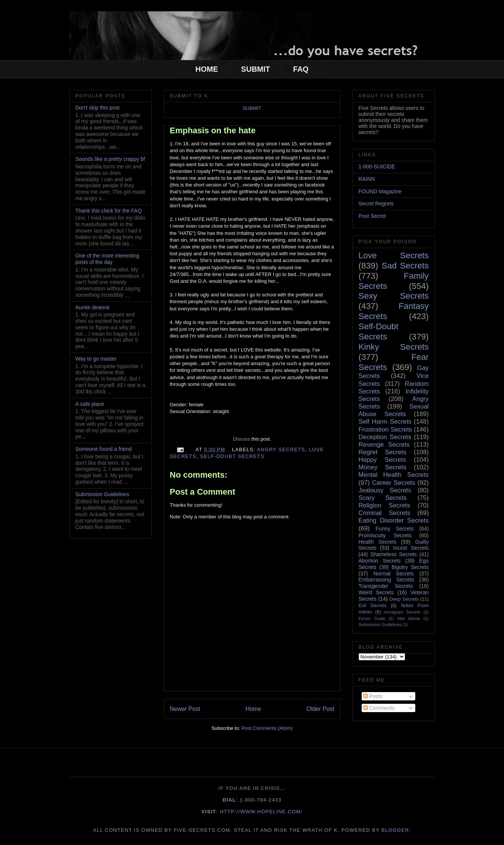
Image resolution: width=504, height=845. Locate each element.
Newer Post (185, 709)
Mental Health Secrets (394, 475)
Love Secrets (394, 255)
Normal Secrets (394, 574)
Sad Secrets (405, 266)
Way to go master (96, 359)
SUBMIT (256, 69)
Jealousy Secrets (385, 490)
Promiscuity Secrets (385, 535)
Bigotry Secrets (410, 567)
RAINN (367, 179)
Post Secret (372, 216)
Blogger (395, 830)
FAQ (301, 69)
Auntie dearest (92, 307)
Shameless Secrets (394, 554)
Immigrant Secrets (402, 612)
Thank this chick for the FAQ (109, 211)
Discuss (242, 439)
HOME (207, 69)
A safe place (90, 404)
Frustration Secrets (385, 429)
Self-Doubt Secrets (232, 456)
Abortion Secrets (380, 561)
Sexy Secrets (394, 296)
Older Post (321, 709)
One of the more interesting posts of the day (108, 259)
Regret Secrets (383, 452)
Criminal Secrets (385, 513)
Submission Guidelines (102, 494)
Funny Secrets (395, 529)
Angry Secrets (281, 449)
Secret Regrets (376, 204)
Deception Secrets (385, 437)
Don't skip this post (98, 108)
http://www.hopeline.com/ (261, 812)
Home (253, 709)
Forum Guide (372, 618)
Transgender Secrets (386, 586)
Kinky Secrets (394, 347)
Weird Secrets (376, 592)
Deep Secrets (404, 599)
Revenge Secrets (384, 445)
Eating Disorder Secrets (394, 520)
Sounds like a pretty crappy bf (110, 159)
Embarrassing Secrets (386, 580)
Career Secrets (393, 483)
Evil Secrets (373, 606)
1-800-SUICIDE (377, 167)
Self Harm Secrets (385, 422)
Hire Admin (409, 618)
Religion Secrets (385, 505)
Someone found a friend (104, 449)
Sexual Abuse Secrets (394, 410)
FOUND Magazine (380, 191)
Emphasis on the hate (213, 130)
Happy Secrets (382, 460)
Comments (379, 708)
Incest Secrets (411, 548)
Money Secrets (383, 467)
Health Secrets (378, 542)
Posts (373, 696)
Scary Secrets (383, 498)
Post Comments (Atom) (267, 728)
